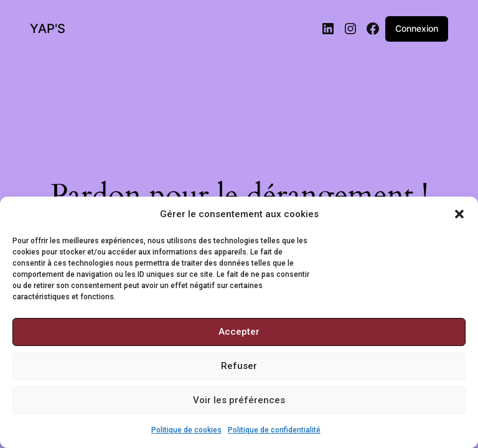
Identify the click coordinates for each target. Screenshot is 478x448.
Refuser (239, 366)
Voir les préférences (239, 400)
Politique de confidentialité (274, 430)
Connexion (417, 28)
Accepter (239, 332)
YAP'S (48, 29)
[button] (459, 214)
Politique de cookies (186, 430)
